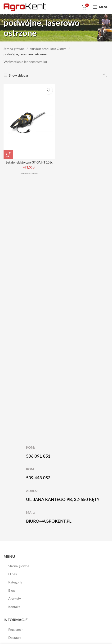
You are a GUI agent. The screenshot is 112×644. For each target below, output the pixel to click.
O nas (13, 574)
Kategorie (15, 582)
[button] (8, 154)
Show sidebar (19, 75)
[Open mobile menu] (101, 7)
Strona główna (14, 49)
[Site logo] (25, 7)
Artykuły (15, 598)
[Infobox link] (59, 452)
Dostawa (15, 638)
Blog (11, 590)
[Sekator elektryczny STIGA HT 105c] (29, 121)
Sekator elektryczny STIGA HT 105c (29, 162)
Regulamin (16, 630)
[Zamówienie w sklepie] (105, 75)
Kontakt (14, 607)
